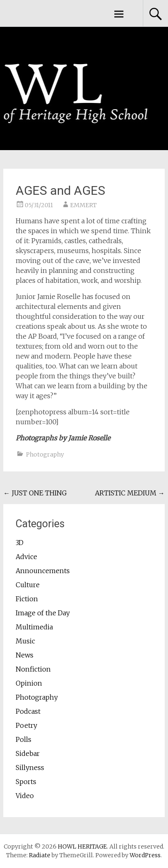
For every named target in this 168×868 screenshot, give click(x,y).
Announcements (43, 571)
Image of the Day (43, 613)
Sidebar (28, 753)
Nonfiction (33, 669)
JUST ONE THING (35, 493)
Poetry (26, 725)
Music (25, 641)
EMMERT (83, 205)
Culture (28, 585)
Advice (26, 557)
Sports (26, 782)
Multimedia (34, 627)
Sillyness (30, 768)
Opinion (29, 683)
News (25, 655)
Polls (24, 739)
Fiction (27, 599)
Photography (45, 454)
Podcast (28, 711)
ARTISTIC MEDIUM (130, 493)
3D (20, 543)
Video (25, 796)
